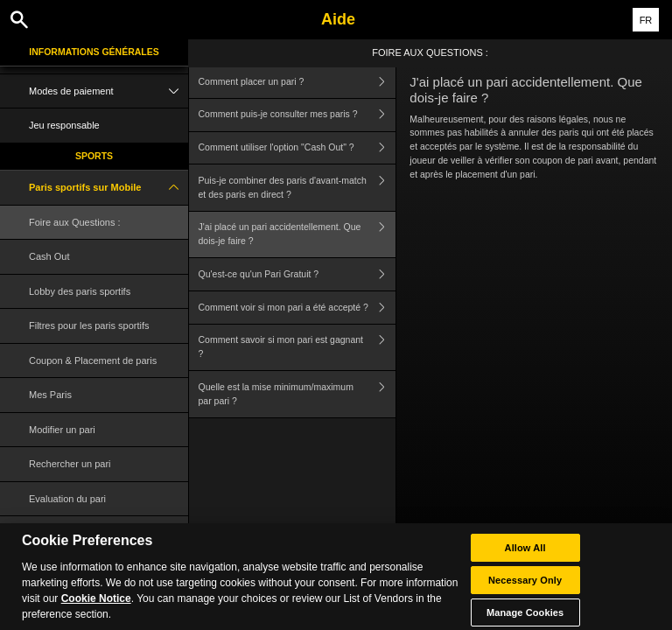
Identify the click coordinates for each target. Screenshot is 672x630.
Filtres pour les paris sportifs (89, 325)
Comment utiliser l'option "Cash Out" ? (297, 148)
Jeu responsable (64, 125)
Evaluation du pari (67, 499)
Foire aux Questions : (75, 222)
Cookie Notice (96, 607)
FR (646, 20)
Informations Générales (94, 52)
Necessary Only (525, 589)
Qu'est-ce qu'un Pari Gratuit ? (297, 274)
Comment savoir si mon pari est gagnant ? (297, 348)
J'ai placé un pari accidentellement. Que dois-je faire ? (297, 235)
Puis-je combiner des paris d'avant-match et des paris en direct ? (297, 188)
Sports (94, 156)
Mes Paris (50, 395)
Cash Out (49, 256)
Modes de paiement (108, 91)
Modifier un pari (62, 430)
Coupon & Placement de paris (93, 360)
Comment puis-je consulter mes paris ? (297, 115)
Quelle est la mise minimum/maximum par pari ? (297, 394)
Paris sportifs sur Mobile (108, 188)
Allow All (525, 556)
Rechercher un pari (70, 464)
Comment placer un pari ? (297, 82)
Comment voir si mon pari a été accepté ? (297, 308)
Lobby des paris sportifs (80, 291)
